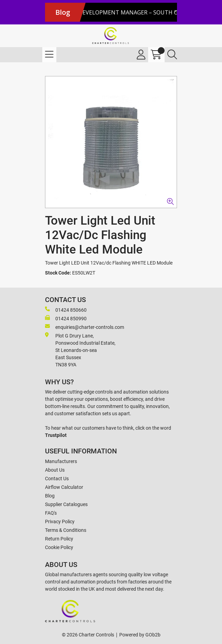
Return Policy (59, 539)
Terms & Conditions (66, 530)
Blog (50, 496)
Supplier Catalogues (66, 504)
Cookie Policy (59, 547)
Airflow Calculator (64, 487)
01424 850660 (66, 310)
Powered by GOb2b (140, 635)
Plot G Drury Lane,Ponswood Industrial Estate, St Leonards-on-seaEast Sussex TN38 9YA (80, 350)
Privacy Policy (60, 522)
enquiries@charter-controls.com (85, 327)
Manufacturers (61, 461)
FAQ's (51, 513)
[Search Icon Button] (172, 55)
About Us (55, 470)
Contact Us (57, 479)
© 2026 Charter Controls (88, 635)
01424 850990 (66, 318)
